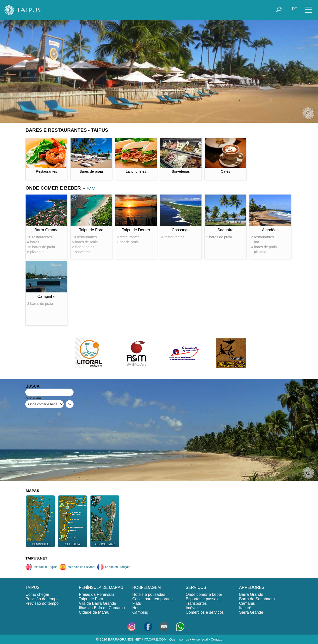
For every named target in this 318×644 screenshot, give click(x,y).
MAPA (91, 189)
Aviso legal (200, 639)
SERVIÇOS (196, 587)
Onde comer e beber (204, 594)
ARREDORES (252, 587)
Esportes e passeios (203, 599)
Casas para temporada (152, 599)
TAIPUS (32, 587)
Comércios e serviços (205, 612)
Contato (217, 639)
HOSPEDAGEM (146, 587)
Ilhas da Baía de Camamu (102, 608)
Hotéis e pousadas (149, 594)
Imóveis (192, 608)
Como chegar (37, 594)
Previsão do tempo (42, 599)
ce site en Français (114, 567)
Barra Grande (251, 594)
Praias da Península (97, 594)
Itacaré (245, 608)
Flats (137, 603)
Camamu (247, 603)
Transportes (196, 603)
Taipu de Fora (91, 599)
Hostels (139, 608)
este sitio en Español (77, 567)
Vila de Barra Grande (97, 603)
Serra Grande (251, 612)
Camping (140, 612)
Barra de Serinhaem (257, 599)
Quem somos (179, 639)
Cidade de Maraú (94, 612)
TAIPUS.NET (36, 558)
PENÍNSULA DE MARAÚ (101, 587)
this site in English (41, 567)
